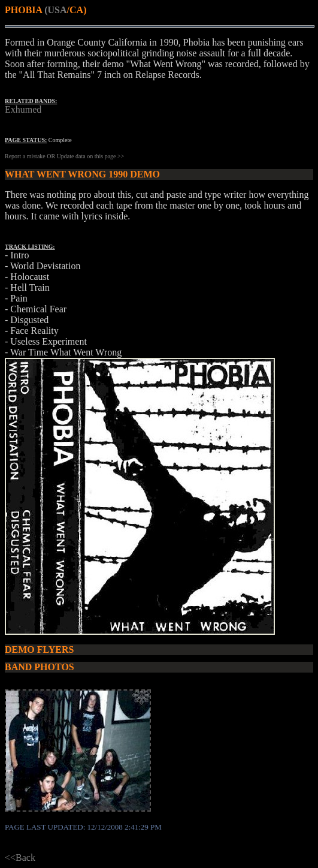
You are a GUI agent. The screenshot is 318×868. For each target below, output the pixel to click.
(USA (55, 10)
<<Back (20, 858)
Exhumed (23, 109)
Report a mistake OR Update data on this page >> (64, 156)
